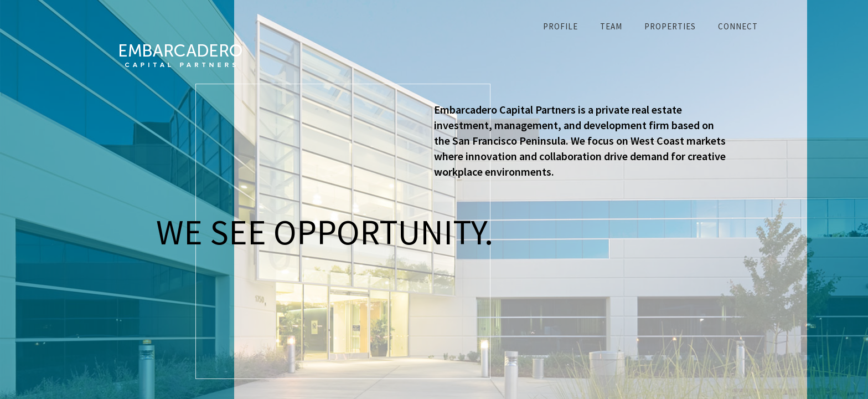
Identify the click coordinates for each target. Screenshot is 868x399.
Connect (738, 26)
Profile (560, 26)
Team (611, 26)
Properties (670, 26)
